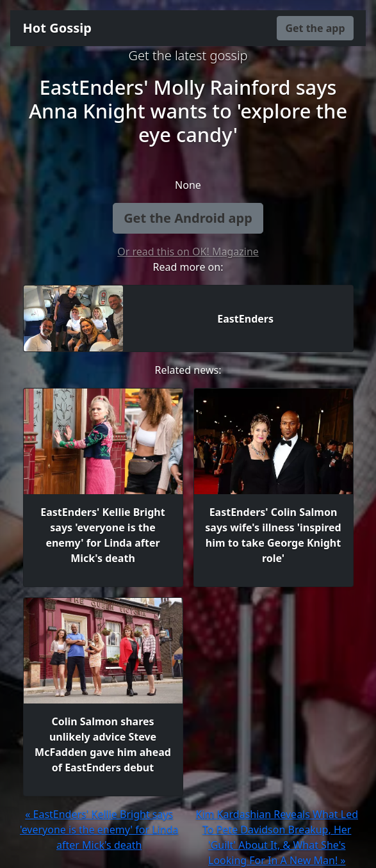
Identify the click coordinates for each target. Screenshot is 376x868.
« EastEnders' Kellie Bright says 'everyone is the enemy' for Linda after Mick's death (99, 830)
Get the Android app (188, 218)
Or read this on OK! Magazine (188, 252)
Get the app (315, 28)
